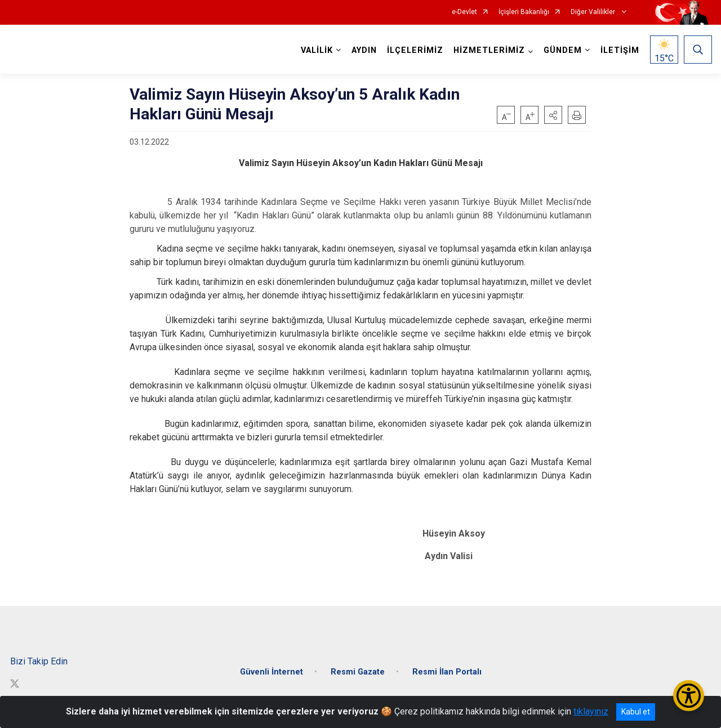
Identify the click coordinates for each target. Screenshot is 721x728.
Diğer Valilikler (594, 12)
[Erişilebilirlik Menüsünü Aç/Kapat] (689, 696)
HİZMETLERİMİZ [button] (489, 50)
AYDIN (364, 50)
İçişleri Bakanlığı (524, 12)
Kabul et (636, 712)
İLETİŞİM (619, 50)
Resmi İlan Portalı (447, 669)
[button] (553, 115)
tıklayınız (591, 711)
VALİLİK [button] (316, 50)
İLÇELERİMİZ (415, 50)
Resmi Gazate (358, 669)
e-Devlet (464, 12)
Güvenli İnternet (272, 669)
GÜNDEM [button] (562, 50)
